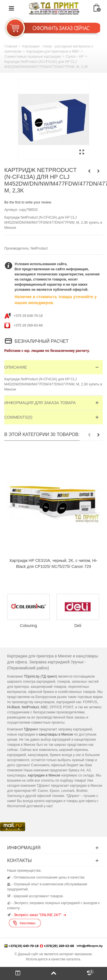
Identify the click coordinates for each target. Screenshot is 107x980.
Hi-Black (14, 707)
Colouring (29, 626)
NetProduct (39, 248)
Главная (11, 46)
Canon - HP (75, 57)
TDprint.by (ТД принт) (40, 676)
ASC (44, 707)
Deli (78, 626)
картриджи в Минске (44, 775)
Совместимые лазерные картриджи (33, 57)
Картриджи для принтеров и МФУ (53, 51)
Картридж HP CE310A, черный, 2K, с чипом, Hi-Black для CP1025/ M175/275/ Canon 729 (53, 563)
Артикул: (11, 210)
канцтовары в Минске (56, 734)
